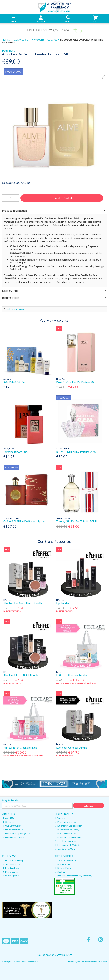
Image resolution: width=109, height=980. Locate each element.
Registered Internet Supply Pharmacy (74, 876)
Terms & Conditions (66, 860)
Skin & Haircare (11, 864)
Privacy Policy (63, 864)
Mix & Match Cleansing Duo (20, 747)
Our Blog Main (11, 876)
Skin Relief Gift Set (15, 382)
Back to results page (15, 309)
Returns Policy (63, 868)
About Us (8, 818)
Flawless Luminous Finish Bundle (23, 603)
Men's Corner (11, 872)
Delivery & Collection (14, 837)
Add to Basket (62, 198)
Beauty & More (11, 868)
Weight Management (66, 841)
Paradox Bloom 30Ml (16, 452)
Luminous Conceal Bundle (72, 747)
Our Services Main (65, 849)
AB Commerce (100, 962)
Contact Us (9, 822)
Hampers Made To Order (68, 845)
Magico (77, 962)
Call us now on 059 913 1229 (54, 955)
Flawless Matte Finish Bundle (21, 675)
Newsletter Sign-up (13, 830)
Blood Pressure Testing (67, 830)
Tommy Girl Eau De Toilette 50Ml (76, 521)
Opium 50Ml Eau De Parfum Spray (24, 521)
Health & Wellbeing (13, 860)
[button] (104, 77)
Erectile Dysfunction (66, 833)
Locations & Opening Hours (17, 833)
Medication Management (68, 837)
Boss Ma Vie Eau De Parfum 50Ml (77, 382)
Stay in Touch (10, 800)
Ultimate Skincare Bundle (71, 675)
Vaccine (60, 818)
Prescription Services (66, 822)
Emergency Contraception (69, 826)
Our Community (12, 826)
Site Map (60, 872)
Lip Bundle (63, 603)
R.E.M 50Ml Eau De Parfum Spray (76, 452)
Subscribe (88, 806)
